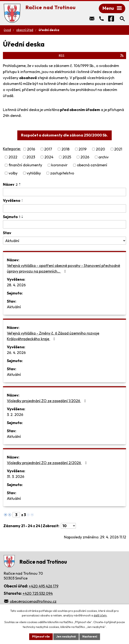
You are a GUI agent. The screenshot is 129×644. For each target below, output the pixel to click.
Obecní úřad (25, 30)
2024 (49, 157)
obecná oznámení (92, 165)
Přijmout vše (41, 636)
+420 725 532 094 (38, 593)
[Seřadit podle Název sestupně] (20, 185)
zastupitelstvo (62, 173)
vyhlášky (34, 173)
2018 (65, 149)
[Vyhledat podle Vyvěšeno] (64, 208)
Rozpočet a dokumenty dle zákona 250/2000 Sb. (64, 135)
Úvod (7, 30)
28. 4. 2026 (16, 285)
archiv (103, 157)
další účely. (100, 616)
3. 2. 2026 (15, 415)
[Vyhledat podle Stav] (64, 241)
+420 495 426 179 (44, 586)
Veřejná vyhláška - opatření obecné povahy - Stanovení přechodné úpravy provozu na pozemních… (63, 268)
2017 (48, 149)
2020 (100, 149)
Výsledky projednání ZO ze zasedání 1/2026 (47, 401)
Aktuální (14, 307)
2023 (31, 157)
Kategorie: (12, 149)
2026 (85, 157)
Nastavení (90, 636)
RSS (91, 56)
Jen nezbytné (66, 636)
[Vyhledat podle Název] (64, 192)
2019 (83, 149)
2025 (67, 157)
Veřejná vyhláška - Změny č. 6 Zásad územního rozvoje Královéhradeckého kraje (53, 336)
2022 (13, 157)
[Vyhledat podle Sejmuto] (64, 224)
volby (13, 173)
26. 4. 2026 (16, 353)
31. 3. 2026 (16, 477)
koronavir (59, 165)
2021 (118, 149)
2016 (31, 149)
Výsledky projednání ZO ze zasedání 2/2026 (48, 463)
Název (10, 184)
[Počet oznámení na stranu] (68, 526)
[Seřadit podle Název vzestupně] (20, 183)
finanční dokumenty (25, 165)
